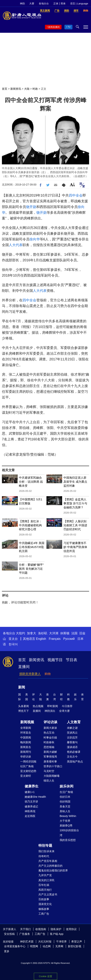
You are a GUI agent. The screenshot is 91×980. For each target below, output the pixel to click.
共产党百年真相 (48, 861)
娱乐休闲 (67, 786)
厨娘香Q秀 (66, 826)
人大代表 (16, 245)
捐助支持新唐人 (30, 674)
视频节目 (55, 660)
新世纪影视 (75, 946)
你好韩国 (65, 802)
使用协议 (71, 929)
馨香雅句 (72, 742)
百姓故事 (44, 899)
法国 (74, 633)
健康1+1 (30, 792)
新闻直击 (26, 747)
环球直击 (26, 733)
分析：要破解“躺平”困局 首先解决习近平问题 (31, 569)
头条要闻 (24, 706)
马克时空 (49, 771)
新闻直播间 (54, 27)
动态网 (47, 946)
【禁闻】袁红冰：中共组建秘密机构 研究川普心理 (30, 525)
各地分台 (44, 4)
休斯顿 (65, 633)
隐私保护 (56, 929)
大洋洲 (54, 633)
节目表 (71, 660)
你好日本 (65, 797)
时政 (35, 89)
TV (69, 27)
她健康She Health (35, 797)
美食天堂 (65, 806)
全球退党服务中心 (15, 946)
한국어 (13, 644)
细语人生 (49, 781)
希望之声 (77, 942)
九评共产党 (45, 875)
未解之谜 (72, 728)
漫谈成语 (72, 747)
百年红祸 (44, 885)
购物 (48, 674)
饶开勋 (31, 207)
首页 (5, 89)
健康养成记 (31, 806)
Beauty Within (68, 816)
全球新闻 (26, 728)
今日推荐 (67, 706)
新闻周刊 (26, 752)
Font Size (72, 184)
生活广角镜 (66, 792)
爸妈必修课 (74, 752)
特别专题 (45, 846)
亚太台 (13, 639)
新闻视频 (27, 722)
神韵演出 (50, 711)
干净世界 (61, 942)
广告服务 (25, 934)
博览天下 (24, 711)
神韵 (22, 4)
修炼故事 (44, 909)
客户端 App (57, 934)
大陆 (27, 89)
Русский (69, 639)
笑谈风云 (72, 733)
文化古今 (72, 757)
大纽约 (20, 633)
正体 (56, 4)
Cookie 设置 (45, 976)
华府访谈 (26, 757)
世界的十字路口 (53, 766)
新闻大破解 (50, 752)
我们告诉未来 (46, 851)
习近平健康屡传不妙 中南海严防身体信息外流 (75, 547)
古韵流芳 (72, 738)
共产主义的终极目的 (50, 866)
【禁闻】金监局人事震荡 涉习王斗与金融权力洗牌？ (75, 503)
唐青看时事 (50, 762)
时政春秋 (49, 742)
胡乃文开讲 (31, 802)
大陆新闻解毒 (52, 776)
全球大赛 (64, 711)
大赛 (32, 4)
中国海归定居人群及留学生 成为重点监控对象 (75, 482)
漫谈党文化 (45, 904)
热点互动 (49, 733)
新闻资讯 (16, 89)
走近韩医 (30, 816)
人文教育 (74, 722)
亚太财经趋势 (28, 771)
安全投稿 (9, 934)
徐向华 (35, 239)
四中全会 (76, 195)
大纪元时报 (45, 942)
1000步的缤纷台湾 (69, 833)
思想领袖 (49, 747)
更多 (7, 951)
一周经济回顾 (28, 762)
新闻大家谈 (50, 728)
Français (55, 639)
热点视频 (38, 706)
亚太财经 (26, 776)
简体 (63, 4)
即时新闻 (53, 706)
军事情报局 (50, 757)
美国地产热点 (75, 762)
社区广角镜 (27, 766)
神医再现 (30, 811)
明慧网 (34, 946)
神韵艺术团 (27, 942)
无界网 (59, 946)
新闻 (22, 687)
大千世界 (65, 821)
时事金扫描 (50, 738)
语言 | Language (79, 4)
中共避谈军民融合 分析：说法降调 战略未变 (31, 482)
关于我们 (25, 929)
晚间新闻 (26, 742)
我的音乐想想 (68, 840)
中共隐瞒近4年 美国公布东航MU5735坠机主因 (32, 547)
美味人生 (65, 811)
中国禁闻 (26, 738)
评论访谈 (50, 722)
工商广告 (44, 914)
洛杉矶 (43, 633)
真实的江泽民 (46, 880)
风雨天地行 (45, 890)
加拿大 (32, 633)
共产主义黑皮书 (48, 894)
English (41, 639)
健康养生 (32, 786)
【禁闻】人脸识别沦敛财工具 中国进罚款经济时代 (75, 525)
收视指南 (41, 929)
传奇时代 (44, 856)
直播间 (24, 667)
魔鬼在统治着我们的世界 (53, 870)
